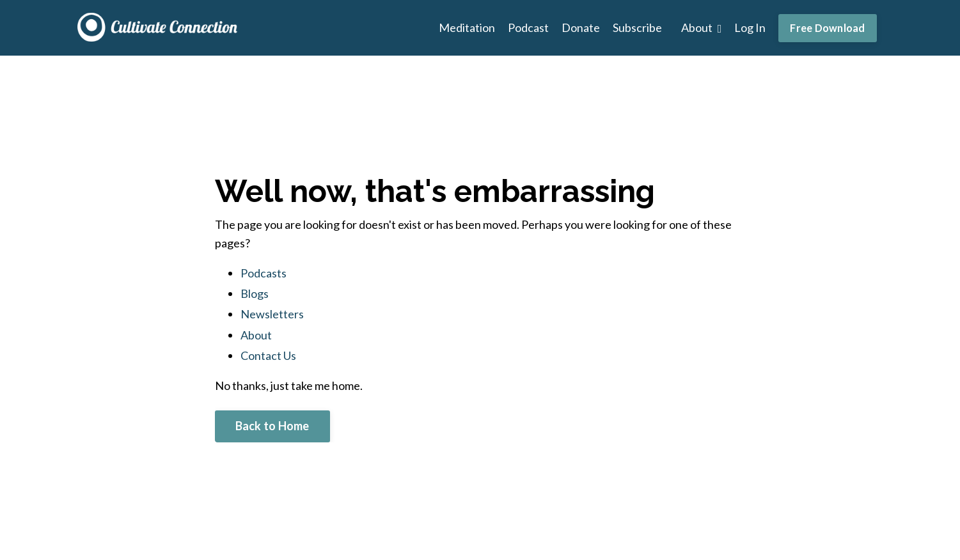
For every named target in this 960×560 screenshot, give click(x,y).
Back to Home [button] (272, 426)
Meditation (467, 27)
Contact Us (268, 355)
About (702, 27)
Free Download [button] (827, 28)
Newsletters (272, 314)
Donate (581, 27)
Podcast (528, 27)
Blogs (255, 293)
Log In (750, 27)
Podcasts (264, 273)
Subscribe (637, 27)
